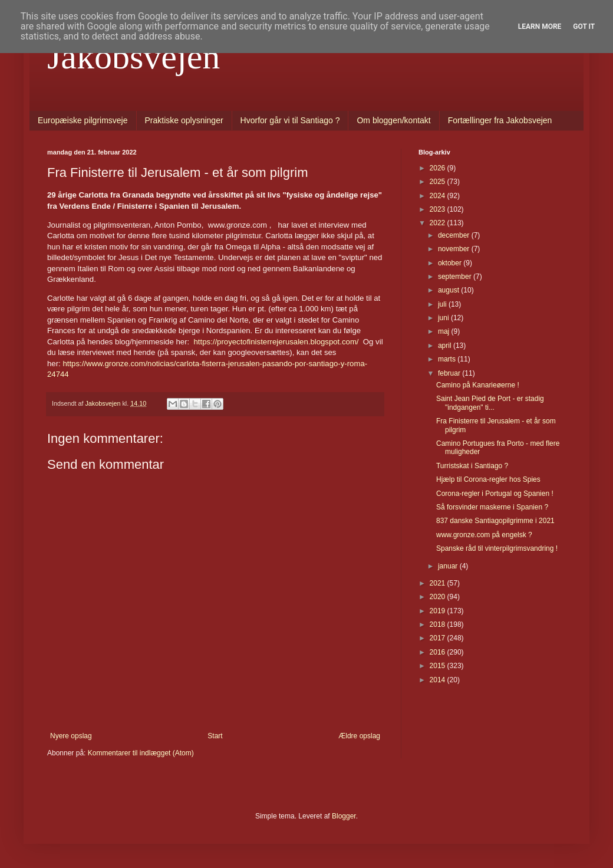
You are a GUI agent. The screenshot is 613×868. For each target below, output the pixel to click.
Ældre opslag (359, 736)
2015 (439, 666)
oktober (451, 263)
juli (443, 304)
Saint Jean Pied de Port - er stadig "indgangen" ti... (490, 403)
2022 (439, 223)
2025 (439, 182)
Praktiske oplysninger (184, 120)
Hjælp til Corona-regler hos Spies (488, 479)
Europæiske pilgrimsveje (83, 120)
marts (448, 359)
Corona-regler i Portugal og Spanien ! (495, 494)
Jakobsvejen (134, 57)
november (455, 249)
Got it (584, 27)
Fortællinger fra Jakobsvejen (500, 120)
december (455, 235)
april (446, 346)
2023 (439, 209)
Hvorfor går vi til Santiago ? (290, 120)
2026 (439, 168)
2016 (439, 652)
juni (444, 318)
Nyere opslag (71, 736)
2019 (439, 611)
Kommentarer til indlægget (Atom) (141, 753)
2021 (439, 583)
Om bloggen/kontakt (393, 120)
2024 (439, 196)
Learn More (540, 27)
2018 (439, 624)
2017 (439, 638)
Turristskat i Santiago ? (472, 466)
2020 (439, 597)
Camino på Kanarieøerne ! (478, 385)
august (449, 290)
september (456, 277)
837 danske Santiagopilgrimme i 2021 (495, 521)
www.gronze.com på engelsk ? (484, 535)
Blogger (344, 816)
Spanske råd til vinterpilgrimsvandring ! (497, 548)
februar (450, 373)
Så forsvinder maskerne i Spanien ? (492, 507)
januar (449, 566)
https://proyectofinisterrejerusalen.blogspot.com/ (276, 342)
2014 (439, 680)
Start (215, 736)
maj (445, 331)
